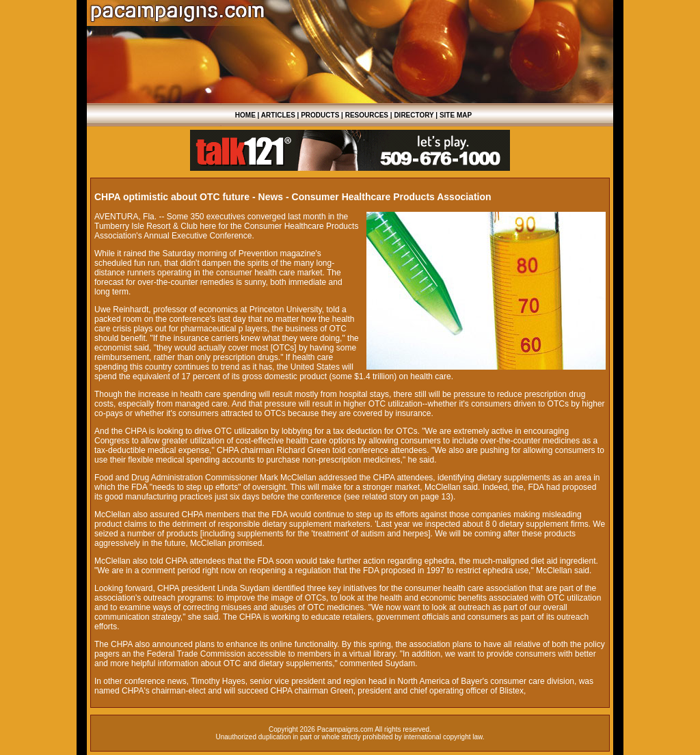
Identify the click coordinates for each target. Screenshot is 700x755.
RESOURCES (367, 115)
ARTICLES (278, 115)
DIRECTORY (414, 115)
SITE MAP (456, 115)
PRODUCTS (320, 115)
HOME (245, 115)
